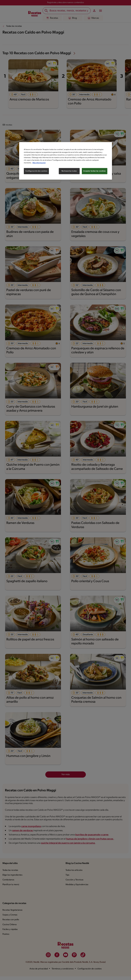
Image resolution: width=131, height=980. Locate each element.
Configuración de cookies (36, 171)
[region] (66, 161)
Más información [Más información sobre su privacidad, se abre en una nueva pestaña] (39, 163)
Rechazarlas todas (69, 171)
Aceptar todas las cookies (94, 171)
